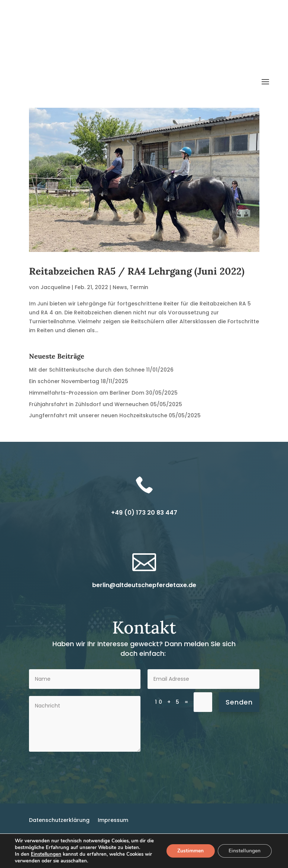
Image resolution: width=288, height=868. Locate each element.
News (120, 294)
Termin (139, 294)
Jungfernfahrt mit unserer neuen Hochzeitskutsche (98, 422)
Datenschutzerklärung (59, 826)
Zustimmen (190, 851)
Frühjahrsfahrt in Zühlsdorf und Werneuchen (89, 411)
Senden (239, 709)
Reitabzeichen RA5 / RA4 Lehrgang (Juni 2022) (137, 278)
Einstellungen (46, 854)
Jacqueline (55, 294)
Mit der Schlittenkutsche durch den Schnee (87, 377)
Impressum (113, 826)
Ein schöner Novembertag (64, 388)
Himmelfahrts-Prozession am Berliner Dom (87, 399)
